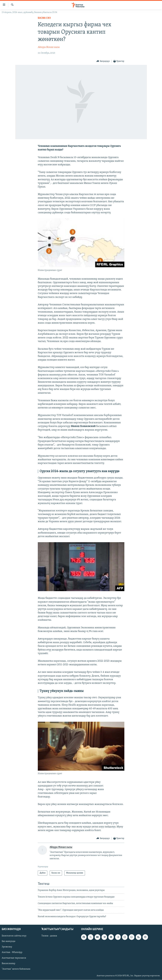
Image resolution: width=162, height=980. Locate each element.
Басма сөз (44, 18)
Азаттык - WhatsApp (12, 952)
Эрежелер (7, 947)
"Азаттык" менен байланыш (16, 969)
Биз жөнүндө (9, 941)
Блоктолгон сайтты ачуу (14, 936)
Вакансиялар (9, 963)
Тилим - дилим (49, 936)
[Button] (103, 61)
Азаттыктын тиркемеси (14, 958)
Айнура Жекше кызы (49, 47)
